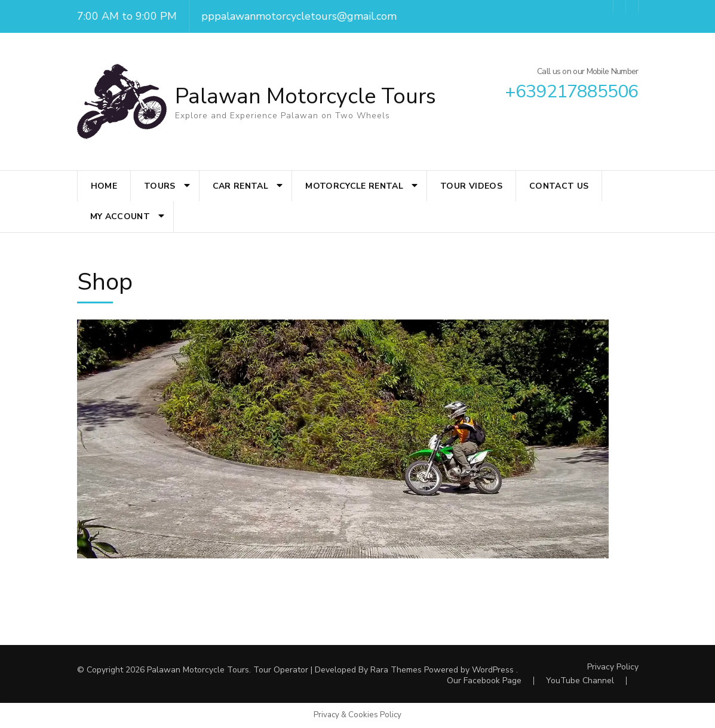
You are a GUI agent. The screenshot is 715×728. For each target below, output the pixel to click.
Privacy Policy (613, 667)
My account (120, 216)
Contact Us (559, 186)
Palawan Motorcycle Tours (306, 96)
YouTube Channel (580, 681)
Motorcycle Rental (354, 186)
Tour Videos (471, 186)
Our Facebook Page (484, 681)
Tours (160, 186)
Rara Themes (396, 670)
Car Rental (241, 186)
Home (104, 186)
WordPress (493, 670)
